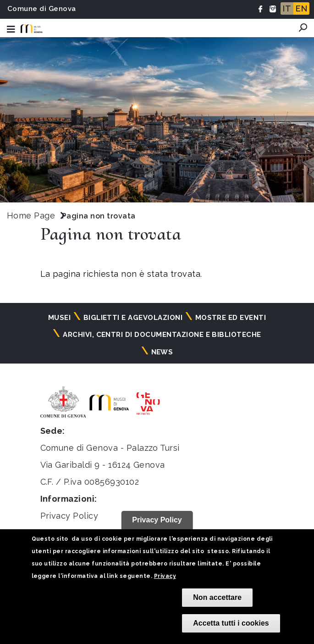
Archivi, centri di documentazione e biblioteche (162, 335)
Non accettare (217, 597)
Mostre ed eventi (231, 318)
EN (301, 8)
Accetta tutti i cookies (231, 623)
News (162, 352)
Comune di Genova (42, 9)
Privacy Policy (69, 516)
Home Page (31, 216)
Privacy (165, 576)
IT (287, 8)
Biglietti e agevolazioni (133, 318)
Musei (59, 318)
